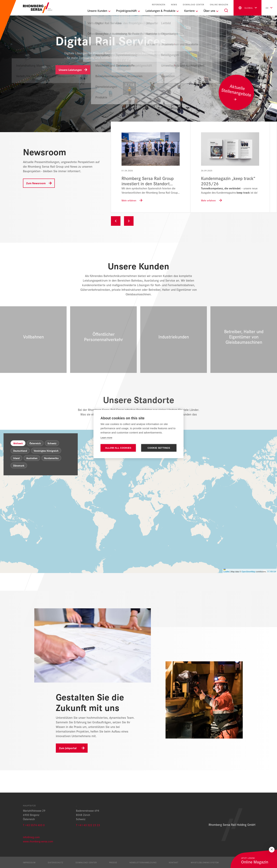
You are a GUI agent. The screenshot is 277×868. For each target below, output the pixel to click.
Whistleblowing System (205, 862)
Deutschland (20, 473)
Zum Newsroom (36, 183)
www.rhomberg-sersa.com (38, 841)
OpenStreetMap (248, 594)
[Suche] (226, 10)
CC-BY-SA (272, 594)
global (245, 8)
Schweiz (52, 465)
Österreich (35, 465)
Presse (113, 862)
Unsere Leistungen (70, 70)
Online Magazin (219, 5)
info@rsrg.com (31, 837)
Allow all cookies (118, 448)
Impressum (29, 862)
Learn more (106, 438)
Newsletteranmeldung (143, 862)
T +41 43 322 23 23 (88, 825)
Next (129, 221)
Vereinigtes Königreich (46, 473)
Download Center (194, 5)
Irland (16, 480)
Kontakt (174, 862)
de (267, 8)
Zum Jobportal (68, 770)
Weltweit (18, 465)
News (174, 5)
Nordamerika (51, 480)
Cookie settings (159, 448)
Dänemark (19, 488)
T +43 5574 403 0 (34, 825)
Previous (116, 221)
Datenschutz (56, 862)
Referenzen (159, 5)
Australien (32, 480)
